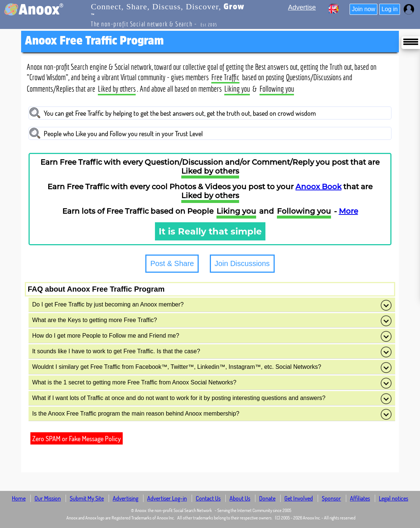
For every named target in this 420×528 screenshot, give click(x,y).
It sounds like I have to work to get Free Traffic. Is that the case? (212, 352)
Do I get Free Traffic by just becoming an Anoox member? (212, 305)
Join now (363, 9)
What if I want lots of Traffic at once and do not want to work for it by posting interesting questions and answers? (212, 399)
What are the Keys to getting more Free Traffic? (212, 321)
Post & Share (172, 263)
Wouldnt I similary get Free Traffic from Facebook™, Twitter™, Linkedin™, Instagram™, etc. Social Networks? (212, 367)
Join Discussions (242, 263)
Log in (390, 9)
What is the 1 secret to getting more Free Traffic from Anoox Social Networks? (212, 383)
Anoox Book (318, 187)
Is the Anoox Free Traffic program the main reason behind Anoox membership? (212, 414)
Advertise (302, 7)
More (348, 211)
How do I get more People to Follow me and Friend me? (212, 336)
